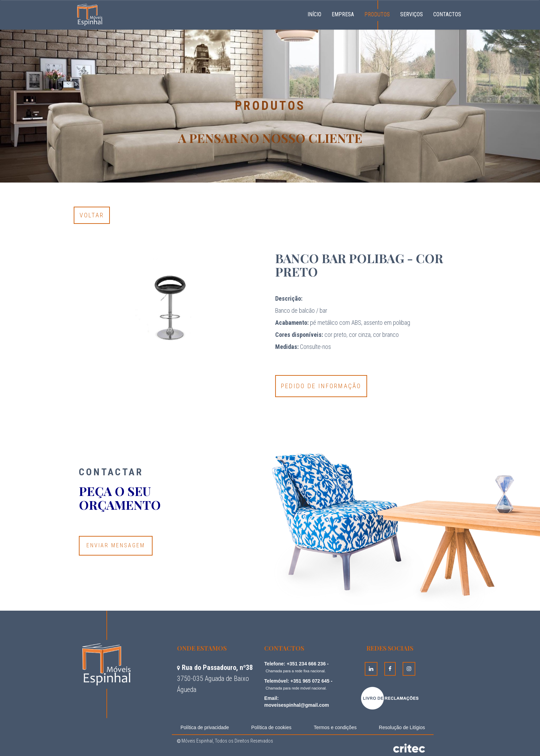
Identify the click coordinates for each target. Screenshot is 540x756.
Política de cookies (272, 727)
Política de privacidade (205, 727)
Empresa (343, 14)
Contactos (447, 14)
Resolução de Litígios (402, 727)
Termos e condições (335, 727)
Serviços (412, 14)
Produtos (377, 14)
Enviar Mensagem (116, 545)
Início (317, 13)
